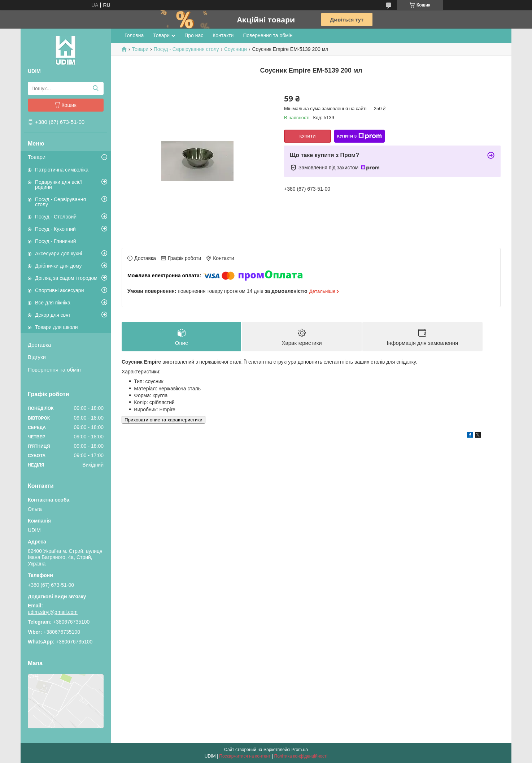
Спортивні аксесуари (59, 290)
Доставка (39, 345)
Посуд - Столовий (56, 217)
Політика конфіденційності (301, 756)
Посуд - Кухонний (55, 229)
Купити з (359, 136)
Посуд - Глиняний (55, 241)
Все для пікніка (53, 303)
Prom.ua (300, 750)
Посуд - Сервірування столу (60, 202)
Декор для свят (53, 315)
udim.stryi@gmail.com (53, 612)
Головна (134, 35)
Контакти (223, 35)
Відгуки (37, 357)
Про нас (194, 35)
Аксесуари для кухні (58, 253)
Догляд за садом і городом (66, 278)
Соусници (236, 49)
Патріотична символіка (62, 170)
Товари (37, 157)
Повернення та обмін (54, 370)
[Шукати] (95, 88)
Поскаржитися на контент (245, 756)
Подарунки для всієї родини (58, 185)
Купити (308, 136)
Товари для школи (56, 327)
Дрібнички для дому (58, 266)
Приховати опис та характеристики (163, 420)
